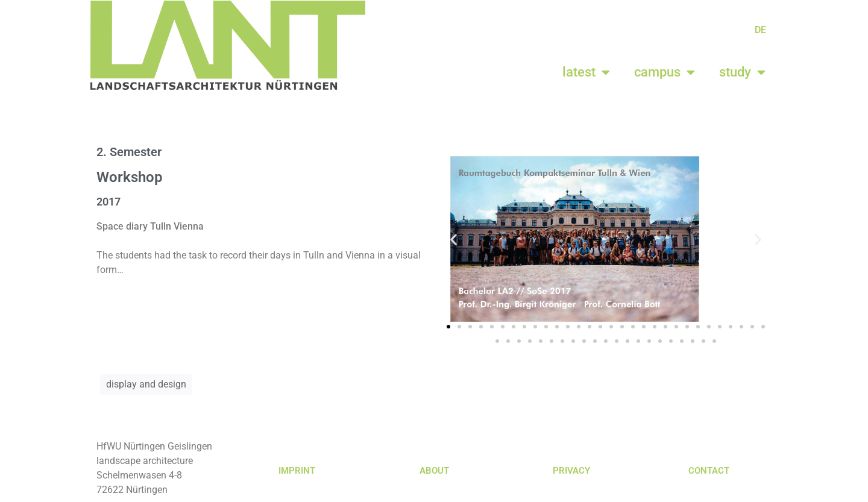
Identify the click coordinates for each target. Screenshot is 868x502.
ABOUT (434, 471)
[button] (454, 239)
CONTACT (709, 471)
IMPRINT (297, 471)
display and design (146, 384)
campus (665, 72)
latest (586, 72)
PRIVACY (571, 471)
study (742, 72)
